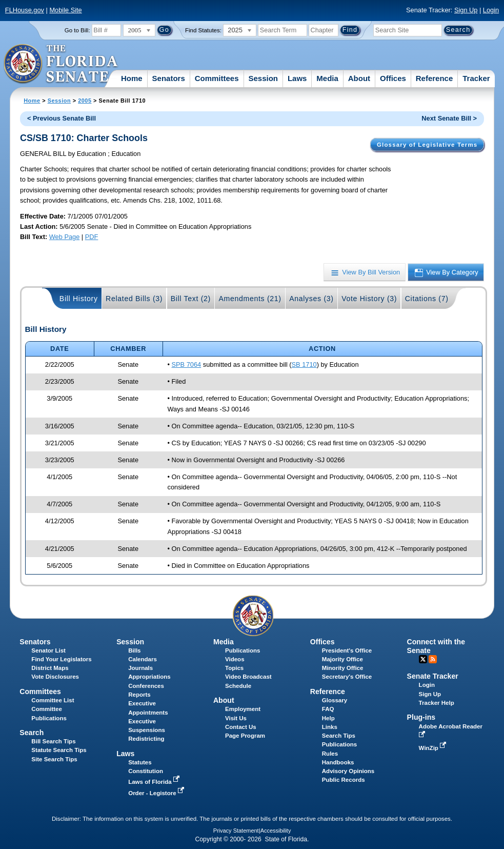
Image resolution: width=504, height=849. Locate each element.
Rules (330, 754)
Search (32, 733)
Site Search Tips (54, 759)
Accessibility (276, 831)
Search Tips (339, 736)
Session (263, 78)
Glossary (335, 700)
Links (330, 727)
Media (327, 78)
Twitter (423, 659)
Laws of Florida (155, 782)
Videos (235, 659)
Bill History (79, 299)
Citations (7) (427, 299)
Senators (169, 78)
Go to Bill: (77, 30)
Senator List (48, 650)
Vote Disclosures (55, 677)
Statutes (140, 762)
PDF (92, 237)
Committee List (53, 700)
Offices (393, 78)
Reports (139, 695)
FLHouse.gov (25, 10)
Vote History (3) (369, 299)
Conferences (146, 686)
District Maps (50, 668)
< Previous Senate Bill (62, 118)
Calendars (143, 659)
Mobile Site (65, 10)
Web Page (65, 237)
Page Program (245, 736)
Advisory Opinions (348, 771)
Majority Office (342, 659)
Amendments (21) (250, 299)
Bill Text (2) (191, 299)
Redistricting (146, 739)
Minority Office (343, 668)
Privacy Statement (236, 831)
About (359, 78)
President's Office (347, 650)
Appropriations (149, 677)
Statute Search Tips (59, 750)
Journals (140, 668)
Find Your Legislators (61, 659)
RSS (433, 659)
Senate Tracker (433, 676)
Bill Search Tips (53, 741)
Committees (217, 78)
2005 (85, 101)
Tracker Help (437, 703)
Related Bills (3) (134, 299)
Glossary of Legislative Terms (427, 145)
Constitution (146, 771)
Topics (234, 668)
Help (328, 718)
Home (132, 78)
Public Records (344, 780)
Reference (435, 78)
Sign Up (466, 10)
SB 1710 (304, 364)
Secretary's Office (347, 677)
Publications (243, 650)
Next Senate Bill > (449, 118)
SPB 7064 (187, 364)
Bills (134, 650)
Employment (243, 709)
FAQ (328, 709)
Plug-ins (421, 717)
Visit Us (236, 718)
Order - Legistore (157, 793)
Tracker (476, 78)
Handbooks (338, 762)
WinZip (434, 748)
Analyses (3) (311, 299)
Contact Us (241, 727)
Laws (297, 78)
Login (491, 10)
